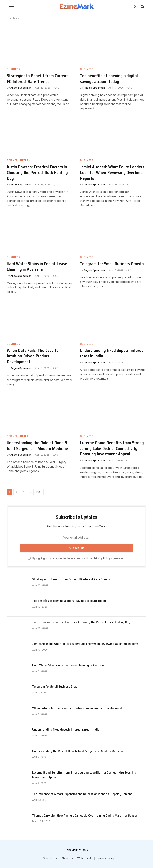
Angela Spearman (21, 88)
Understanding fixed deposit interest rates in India (112, 353)
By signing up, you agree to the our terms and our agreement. (76, 558)
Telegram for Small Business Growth (112, 264)
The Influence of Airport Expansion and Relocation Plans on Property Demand (82, 794)
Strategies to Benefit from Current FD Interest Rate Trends (37, 79)
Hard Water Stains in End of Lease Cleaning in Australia (37, 267)
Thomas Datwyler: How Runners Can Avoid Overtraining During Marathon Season (85, 816)
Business (13, 69)
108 (38, 492)
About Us (67, 858)
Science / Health (19, 160)
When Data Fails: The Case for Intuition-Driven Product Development (33, 356)
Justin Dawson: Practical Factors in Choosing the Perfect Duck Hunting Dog (37, 173)
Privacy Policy (102, 558)
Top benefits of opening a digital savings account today (109, 79)
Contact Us (50, 858)
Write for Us (85, 858)
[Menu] (11, 6)
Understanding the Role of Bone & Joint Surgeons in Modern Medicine (37, 446)
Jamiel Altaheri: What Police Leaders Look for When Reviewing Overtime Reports (112, 173)
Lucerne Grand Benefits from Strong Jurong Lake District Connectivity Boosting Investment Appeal (112, 449)
